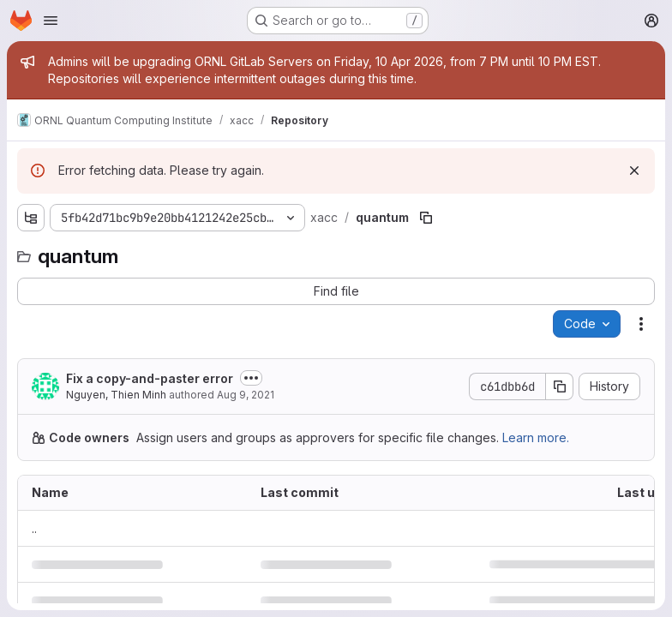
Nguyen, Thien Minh (116, 395)
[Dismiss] (634, 171)
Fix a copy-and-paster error (150, 378)
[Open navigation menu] (51, 21)
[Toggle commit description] (251, 378)
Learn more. (536, 437)
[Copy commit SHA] (560, 386)
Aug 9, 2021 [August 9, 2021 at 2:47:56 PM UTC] (246, 395)
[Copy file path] (426, 218)
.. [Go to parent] (34, 528)
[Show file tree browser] (31, 218)
